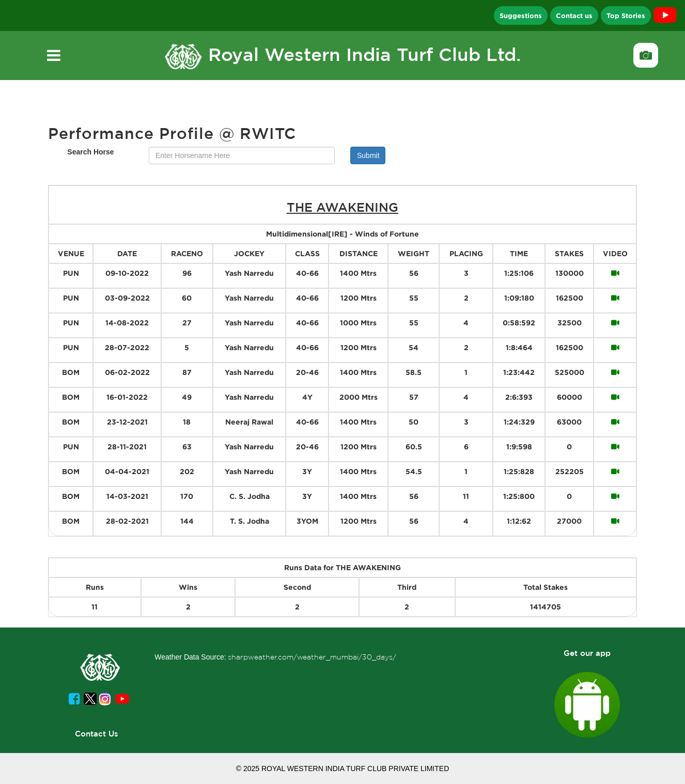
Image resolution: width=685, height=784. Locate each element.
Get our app (587, 653)
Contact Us (97, 734)
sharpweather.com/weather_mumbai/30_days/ (312, 657)
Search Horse (90, 152)
